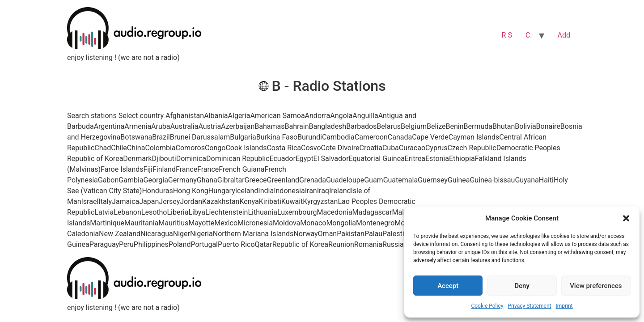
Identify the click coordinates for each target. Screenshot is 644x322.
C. (529, 35)
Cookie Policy (487, 306)
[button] (626, 218)
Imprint (564, 306)
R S (507, 35)
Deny (522, 286)
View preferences (596, 286)
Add (564, 35)
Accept (448, 286)
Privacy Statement (529, 306)
